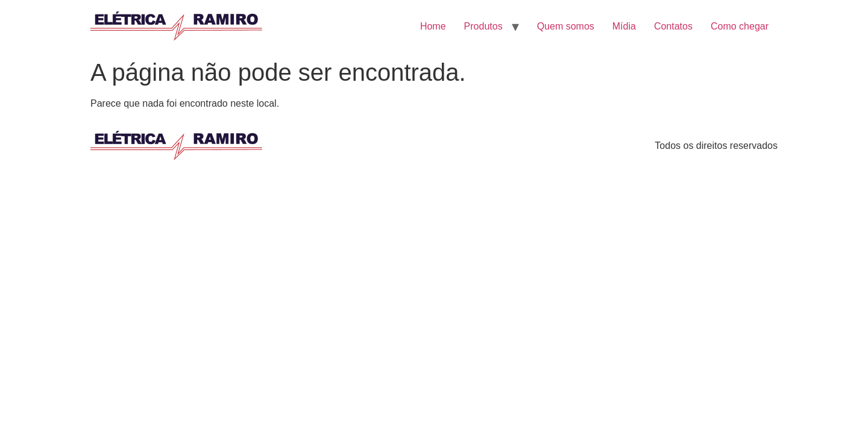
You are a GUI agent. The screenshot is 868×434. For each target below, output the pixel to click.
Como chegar (740, 26)
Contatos (673, 26)
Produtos (483, 26)
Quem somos (566, 26)
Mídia (624, 26)
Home (433, 26)
